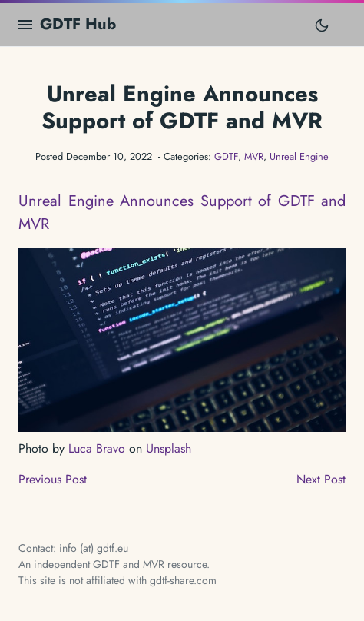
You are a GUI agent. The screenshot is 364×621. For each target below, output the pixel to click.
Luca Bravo (97, 448)
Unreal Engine (299, 156)
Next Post (321, 479)
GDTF (226, 156)
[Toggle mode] (322, 25)
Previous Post (53, 479)
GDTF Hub (78, 24)
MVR (254, 156)
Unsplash (169, 448)
